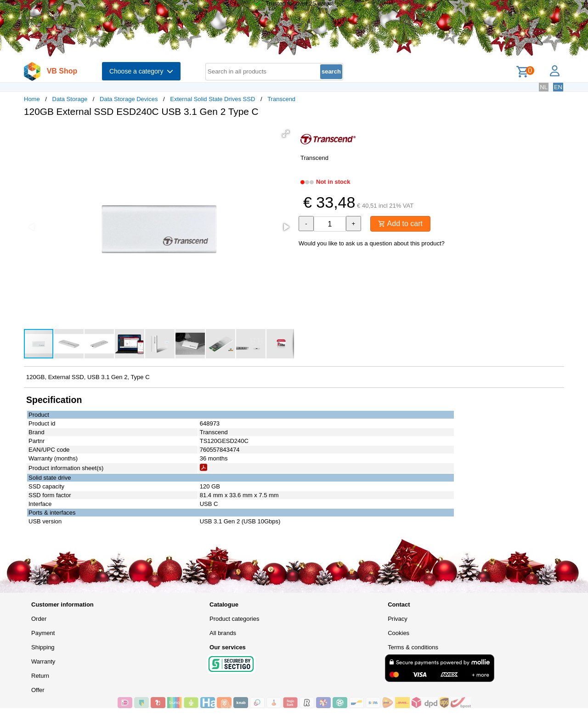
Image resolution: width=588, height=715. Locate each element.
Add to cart (400, 224)
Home (32, 99)
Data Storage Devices (129, 99)
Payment (43, 633)
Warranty (43, 661)
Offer (38, 690)
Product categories (234, 619)
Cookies (399, 633)
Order (39, 619)
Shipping (43, 647)
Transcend (281, 99)
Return (40, 676)
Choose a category (141, 71)
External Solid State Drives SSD (212, 99)
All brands (223, 633)
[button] (286, 134)
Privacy (398, 619)
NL (544, 87)
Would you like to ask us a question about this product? (372, 243)
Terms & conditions (413, 647)
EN (558, 87)
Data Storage (70, 99)
